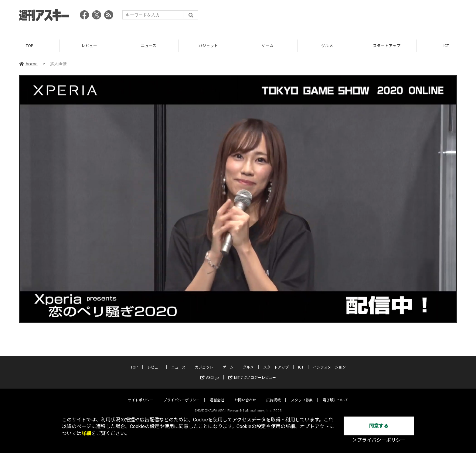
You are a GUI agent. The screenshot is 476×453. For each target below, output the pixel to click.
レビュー (89, 45)
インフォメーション (329, 362)
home (28, 63)
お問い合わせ (245, 395)
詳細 (86, 433)
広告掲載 (274, 395)
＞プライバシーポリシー (379, 440)
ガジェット (208, 45)
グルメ (327, 45)
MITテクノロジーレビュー (252, 372)
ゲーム (268, 45)
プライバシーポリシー (182, 395)
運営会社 (217, 395)
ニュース (149, 45)
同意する (379, 426)
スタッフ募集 (302, 395)
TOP (30, 45)
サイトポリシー (141, 395)
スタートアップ (387, 45)
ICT (446, 45)
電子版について (335, 395)
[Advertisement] (346, 17)
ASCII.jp (210, 372)
